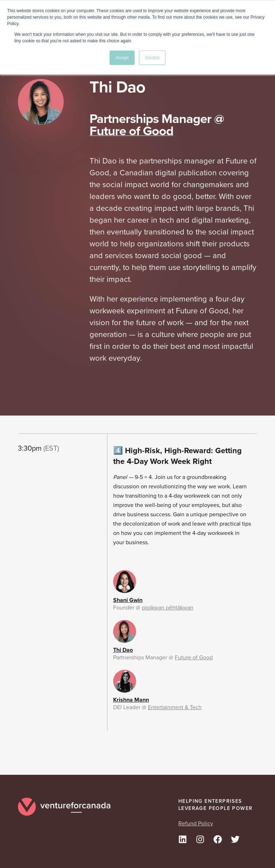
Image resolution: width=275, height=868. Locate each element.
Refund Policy (196, 823)
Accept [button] (122, 58)
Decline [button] (152, 58)
